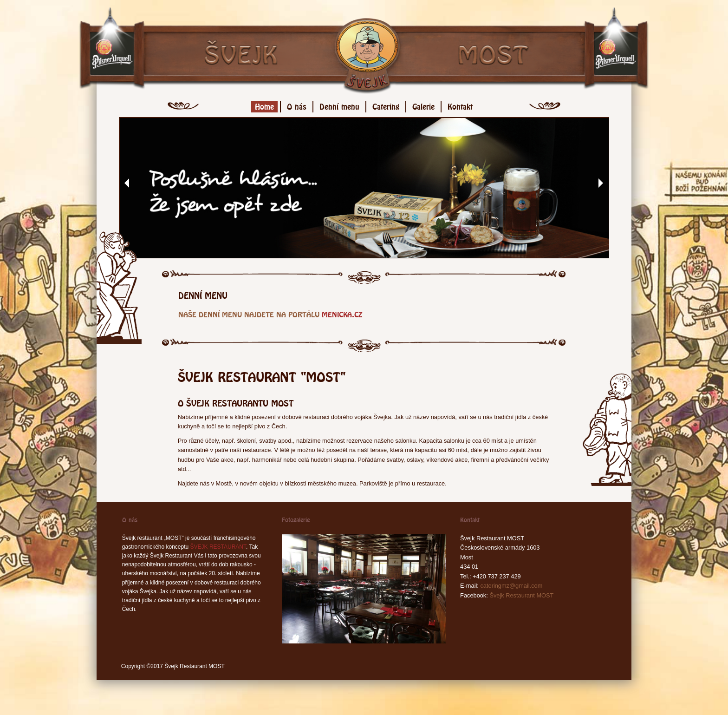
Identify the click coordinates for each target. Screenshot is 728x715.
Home (264, 105)
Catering (386, 105)
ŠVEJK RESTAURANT (218, 547)
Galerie (423, 105)
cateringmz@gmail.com (511, 586)
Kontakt (460, 105)
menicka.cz (342, 313)
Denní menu (339, 105)
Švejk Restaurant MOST (521, 595)
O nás (297, 105)
